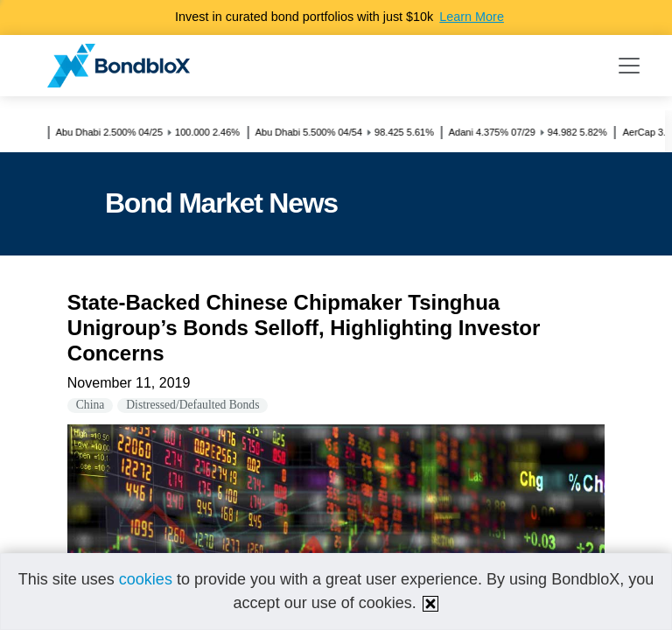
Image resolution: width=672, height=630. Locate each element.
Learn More (472, 17)
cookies (146, 579)
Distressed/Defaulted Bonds (192, 405)
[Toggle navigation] (629, 66)
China (90, 405)
